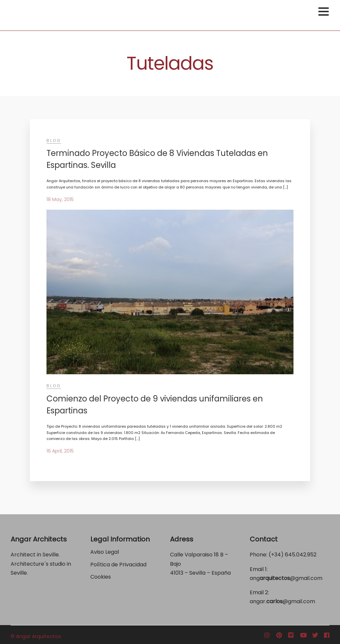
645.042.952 (301, 555)
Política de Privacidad (119, 565)
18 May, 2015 (60, 199)
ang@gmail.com (286, 578)
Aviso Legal (105, 552)
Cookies (101, 577)
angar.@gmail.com (282, 601)
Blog (54, 141)
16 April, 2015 (60, 451)
